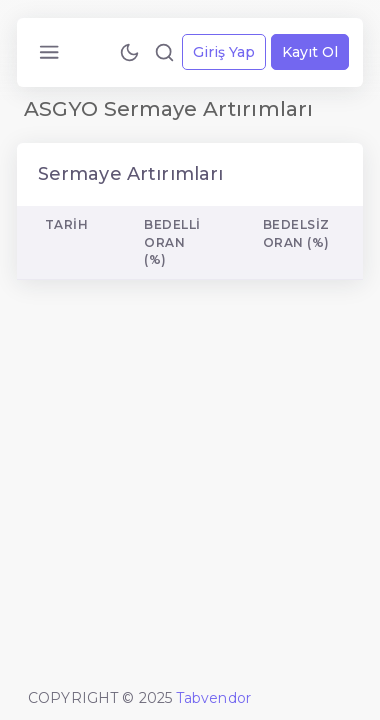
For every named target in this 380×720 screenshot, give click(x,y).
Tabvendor (213, 698)
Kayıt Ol (310, 52)
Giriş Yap (224, 52)
